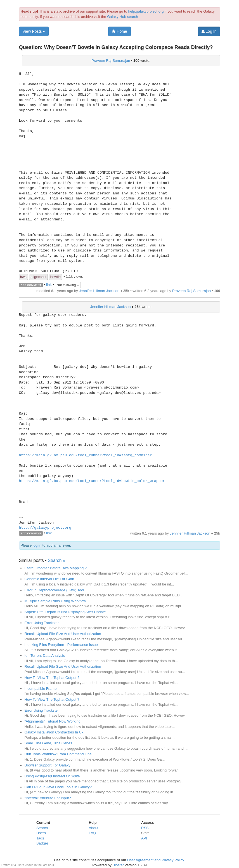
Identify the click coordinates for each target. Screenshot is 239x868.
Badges (42, 843)
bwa (23, 277)
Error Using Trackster (42, 623)
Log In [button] (209, 31)
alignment (38, 277)
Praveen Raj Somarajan (111, 61)
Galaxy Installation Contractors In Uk (54, 732)
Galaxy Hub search (123, 17)
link (49, 285)
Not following (68, 285)
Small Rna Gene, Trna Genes (48, 743)
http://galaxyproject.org (45, 528)
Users (41, 833)
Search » (56, 560)
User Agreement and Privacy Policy (156, 860)
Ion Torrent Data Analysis (45, 656)
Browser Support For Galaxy (48, 765)
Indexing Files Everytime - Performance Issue (61, 645)
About (94, 828)
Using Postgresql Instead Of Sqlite (52, 776)
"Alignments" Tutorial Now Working (53, 721)
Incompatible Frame (41, 689)
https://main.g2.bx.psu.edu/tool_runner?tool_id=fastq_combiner (86, 455)
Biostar (118, 865)
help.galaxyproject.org (146, 11)
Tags (40, 838)
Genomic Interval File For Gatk (49, 579)
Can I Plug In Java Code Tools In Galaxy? (58, 787)
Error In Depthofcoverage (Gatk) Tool (54, 590)
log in (37, 545)
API (144, 838)
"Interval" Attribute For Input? (48, 798)
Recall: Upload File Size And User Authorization (63, 634)
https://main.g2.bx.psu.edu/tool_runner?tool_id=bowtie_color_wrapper (92, 481)
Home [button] (119, 31)
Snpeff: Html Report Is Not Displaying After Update (65, 612)
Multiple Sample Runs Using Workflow (55, 601)
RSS (145, 828)
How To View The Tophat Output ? (52, 678)
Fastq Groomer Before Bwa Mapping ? (56, 568)
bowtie (56, 277)
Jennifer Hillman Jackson (99, 291)
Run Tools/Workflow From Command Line (58, 754)
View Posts (34, 31)
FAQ (93, 833)
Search (42, 828)
